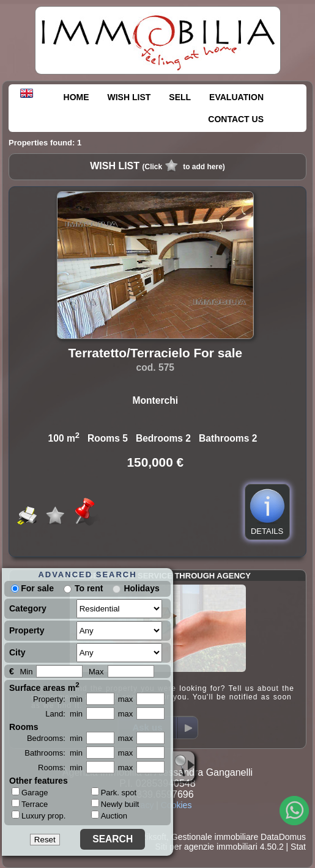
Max (96, 672)
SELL (180, 97)
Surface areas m (44, 687)
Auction (109, 816)
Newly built (115, 804)
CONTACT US (236, 119)
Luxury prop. (39, 815)
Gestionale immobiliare (215, 837)
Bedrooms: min (55, 738)
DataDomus (283, 837)
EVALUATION (236, 97)
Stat (298, 847)
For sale (32, 588)
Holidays (141, 588)
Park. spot (114, 793)
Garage (30, 792)
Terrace (30, 804)
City (17, 652)
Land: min (64, 714)
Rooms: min (60, 768)
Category (28, 608)
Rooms (24, 727)
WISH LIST (129, 97)
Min (26, 672)
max (126, 699)
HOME (76, 97)
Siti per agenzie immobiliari (206, 847)
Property (27, 630)
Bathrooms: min (54, 753)
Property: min (58, 699)
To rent (89, 588)
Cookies (176, 805)
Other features (39, 781)
